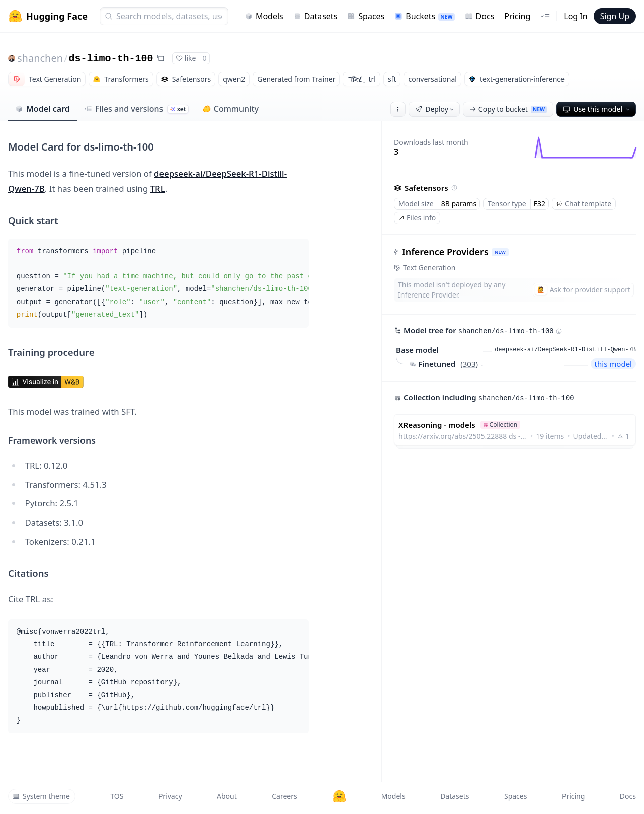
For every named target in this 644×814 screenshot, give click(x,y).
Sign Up (615, 16)
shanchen (40, 58)
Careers (284, 796)
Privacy (170, 796)
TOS (117, 796)
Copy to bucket (508, 109)
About (227, 796)
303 (469, 364)
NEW (500, 252)
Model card (43, 109)
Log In (575, 16)
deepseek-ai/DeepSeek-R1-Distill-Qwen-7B (565, 350)
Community (231, 109)
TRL (158, 189)
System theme (41, 796)
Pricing (517, 16)
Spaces (366, 16)
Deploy (435, 109)
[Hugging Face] (339, 796)
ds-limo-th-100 (111, 59)
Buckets (424, 16)
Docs (480, 16)
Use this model (597, 109)
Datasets (315, 16)
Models (264, 16)
